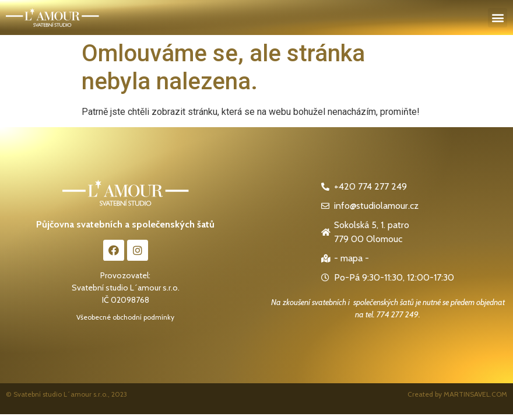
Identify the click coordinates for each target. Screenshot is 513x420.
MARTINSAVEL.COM (475, 394)
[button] (498, 18)
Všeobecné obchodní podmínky (125, 317)
